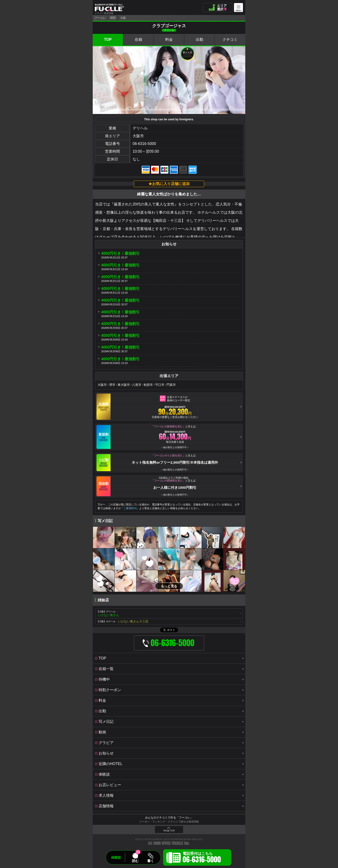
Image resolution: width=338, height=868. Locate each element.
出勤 (200, 40)
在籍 (138, 40)
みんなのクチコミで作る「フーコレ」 (169, 818)
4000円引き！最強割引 (120, 253)
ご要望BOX (130, 508)
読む (135, 861)
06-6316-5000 (144, 144)
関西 (113, 18)
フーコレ (100, 18)
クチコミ (230, 40)
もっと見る (169, 586)
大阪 (123, 18)
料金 (169, 40)
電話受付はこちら (202, 858)
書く (150, 861)
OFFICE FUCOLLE (173, 843)
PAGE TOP (169, 831)
